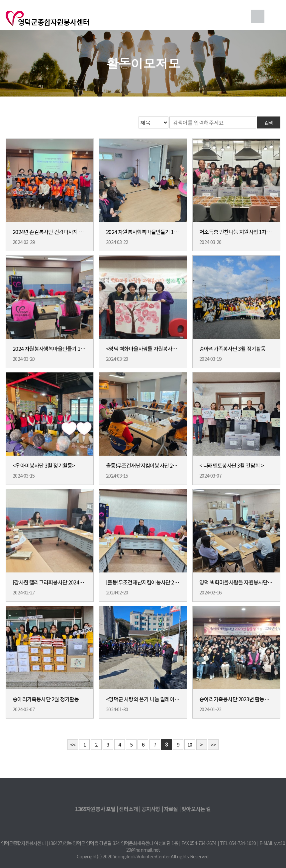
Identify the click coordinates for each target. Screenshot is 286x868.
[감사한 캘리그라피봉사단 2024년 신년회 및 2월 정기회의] (49, 582)
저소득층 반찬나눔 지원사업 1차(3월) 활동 (236, 232)
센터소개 (128, 809)
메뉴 (274, 16)
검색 (258, 16)
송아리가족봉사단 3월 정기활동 (232, 348)
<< (73, 744)
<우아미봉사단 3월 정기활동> (44, 465)
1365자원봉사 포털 (95, 809)
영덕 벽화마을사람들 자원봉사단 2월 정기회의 (236, 582)
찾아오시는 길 (196, 809)
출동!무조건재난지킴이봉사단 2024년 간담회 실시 (143, 465)
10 (190, 744)
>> (213, 744)
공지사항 (151, 809)
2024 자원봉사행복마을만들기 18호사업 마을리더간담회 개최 (143, 232)
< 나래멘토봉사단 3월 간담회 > (232, 465)
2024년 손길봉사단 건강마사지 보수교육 (49, 232)
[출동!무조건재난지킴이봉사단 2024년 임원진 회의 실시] (143, 582)
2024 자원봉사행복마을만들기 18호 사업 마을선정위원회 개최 (49, 348)
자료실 (171, 809)
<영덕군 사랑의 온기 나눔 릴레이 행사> (143, 699)
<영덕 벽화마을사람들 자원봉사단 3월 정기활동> (143, 348)
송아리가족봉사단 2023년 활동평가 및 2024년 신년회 (236, 699)
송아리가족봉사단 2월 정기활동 (46, 699)
